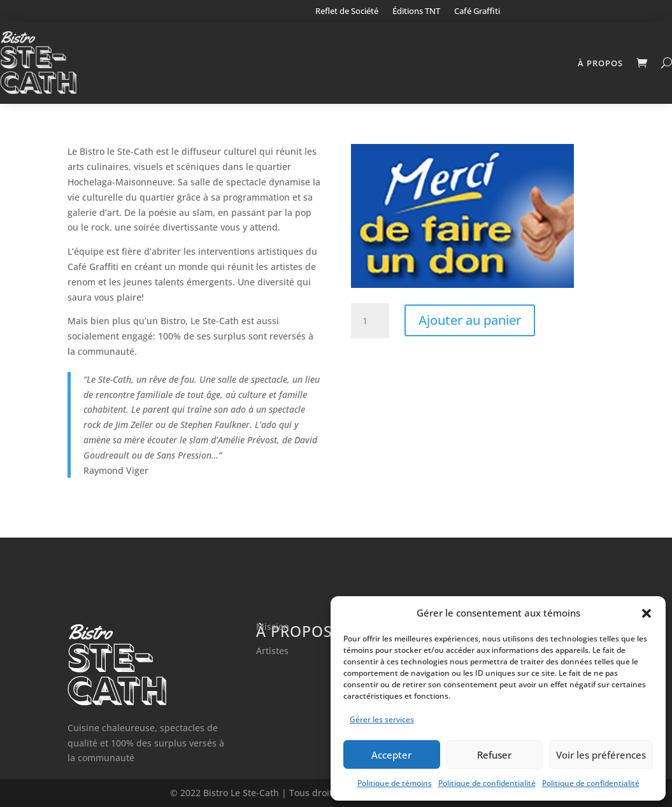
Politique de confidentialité (487, 783)
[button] (647, 613)
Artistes (272, 651)
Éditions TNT (416, 11)
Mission (273, 626)
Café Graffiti (477, 11)
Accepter (391, 755)
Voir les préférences (601, 755)
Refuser (494, 755)
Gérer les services (382, 719)
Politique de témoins (395, 783)
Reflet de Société (347, 11)
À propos (600, 63)
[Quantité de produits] (370, 321)
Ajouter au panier (470, 320)
